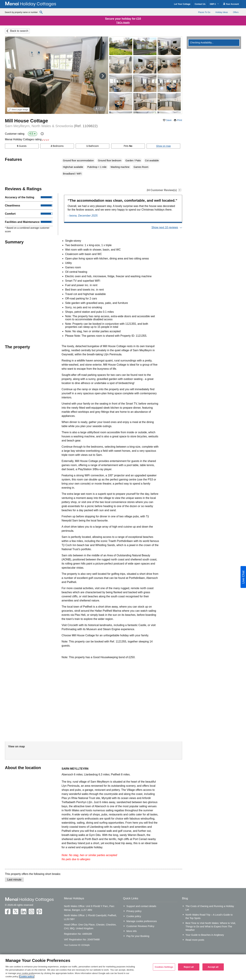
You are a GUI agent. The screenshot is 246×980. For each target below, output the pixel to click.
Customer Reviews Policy (140, 926)
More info (132, 931)
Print (180, 120)
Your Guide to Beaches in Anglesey (205, 935)
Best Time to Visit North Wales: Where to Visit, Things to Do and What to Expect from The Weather (211, 927)
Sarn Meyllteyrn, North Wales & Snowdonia (51, 126)
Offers (236, 12)
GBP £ (214, 4)
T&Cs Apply (123, 23)
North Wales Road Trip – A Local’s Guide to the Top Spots (209, 916)
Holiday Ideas (222, 12)
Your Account (231, 4)
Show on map (163, 146)
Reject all (189, 967)
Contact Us (200, 4)
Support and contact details (141, 906)
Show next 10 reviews (165, 227)
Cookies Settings (164, 967)
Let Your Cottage (182, 4)
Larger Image (18, 110)
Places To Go (204, 12)
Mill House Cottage (26, 121)
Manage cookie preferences (142, 921)
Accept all (213, 967)
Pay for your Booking (138, 936)
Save (169, 120)
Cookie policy (134, 916)
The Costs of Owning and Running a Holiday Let (210, 908)
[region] (123, 967)
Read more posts (195, 940)
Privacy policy (134, 911)
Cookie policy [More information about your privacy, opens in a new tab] (27, 976)
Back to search (19, 31)
